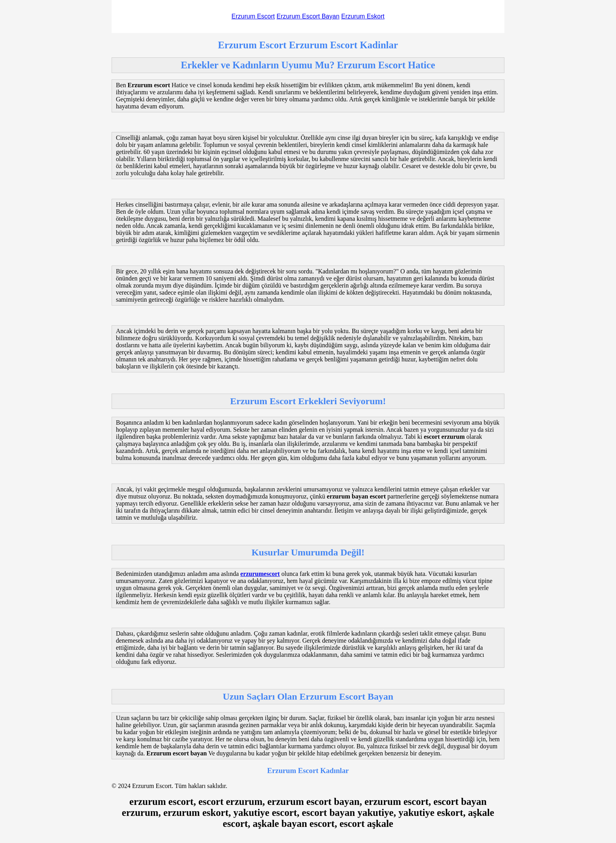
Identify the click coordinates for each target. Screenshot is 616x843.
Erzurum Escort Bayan (308, 16)
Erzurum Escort (253, 16)
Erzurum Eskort (363, 16)
